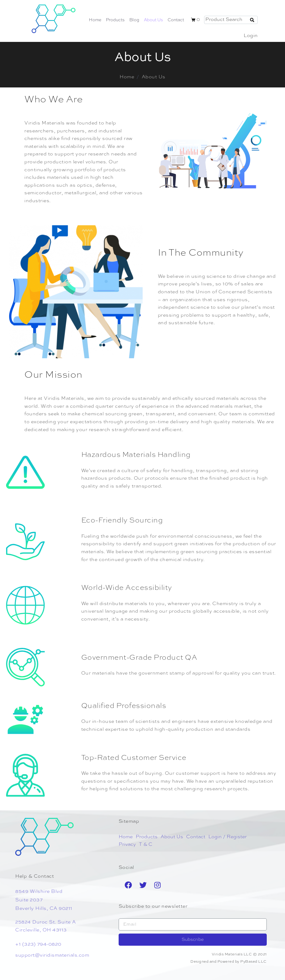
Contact (176, 20)
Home (95, 20)
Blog (134, 20)
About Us (153, 20)
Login (251, 36)
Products (115, 20)
